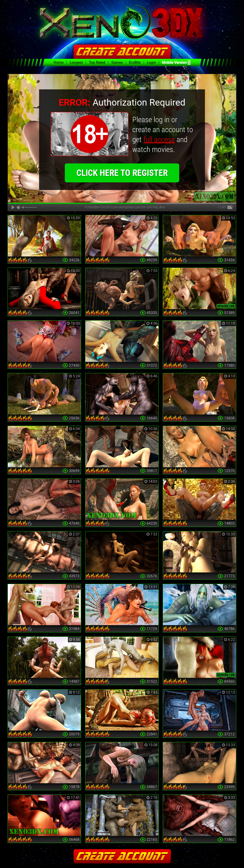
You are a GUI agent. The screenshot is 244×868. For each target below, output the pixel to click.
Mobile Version (174, 63)
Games (117, 63)
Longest (76, 63)
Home (59, 63)
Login (151, 63)
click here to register (122, 173)
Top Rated (97, 63)
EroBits (135, 63)
